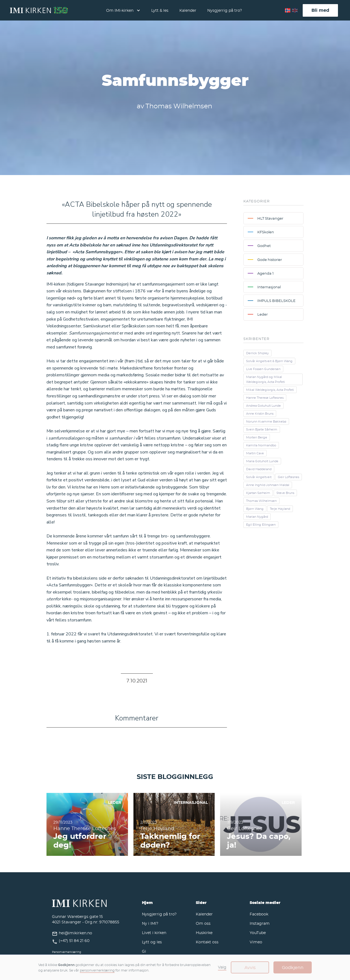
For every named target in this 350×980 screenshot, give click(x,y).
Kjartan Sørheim (258, 493)
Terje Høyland (280, 509)
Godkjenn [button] (293, 967)
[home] (39, 10)
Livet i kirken (154, 933)
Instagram (260, 923)
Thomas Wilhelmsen (261, 501)
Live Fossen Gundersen (263, 369)
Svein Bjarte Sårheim (262, 429)
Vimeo (256, 942)
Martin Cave (255, 453)
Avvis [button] (250, 967)
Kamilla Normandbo (261, 445)
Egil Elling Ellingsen (261, 525)
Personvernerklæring (67, 952)
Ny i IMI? (150, 923)
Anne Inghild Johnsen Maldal (268, 485)
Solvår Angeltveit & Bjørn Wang (269, 361)
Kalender (188, 10)
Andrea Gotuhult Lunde (263, 406)
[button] (123, 10)
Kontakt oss (207, 942)
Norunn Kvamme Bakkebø (266, 421)
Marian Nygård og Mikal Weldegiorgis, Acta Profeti (266, 379)
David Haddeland (259, 469)
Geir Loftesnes (288, 477)
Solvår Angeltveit (259, 477)
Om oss (203, 923)
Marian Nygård (257, 517)
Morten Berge (257, 437)
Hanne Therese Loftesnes (265, 398)
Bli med (320, 10)
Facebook (259, 914)
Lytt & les (160, 10)
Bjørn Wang (255, 509)
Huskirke (204, 933)
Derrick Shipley (257, 353)
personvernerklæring (97, 970)
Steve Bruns (285, 493)
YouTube (258, 933)
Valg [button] (222, 967)
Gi (144, 951)
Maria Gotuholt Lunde (262, 461)
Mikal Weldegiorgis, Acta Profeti (270, 390)
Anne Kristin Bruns (260, 414)
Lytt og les (152, 942)
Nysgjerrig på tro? (225, 10)
